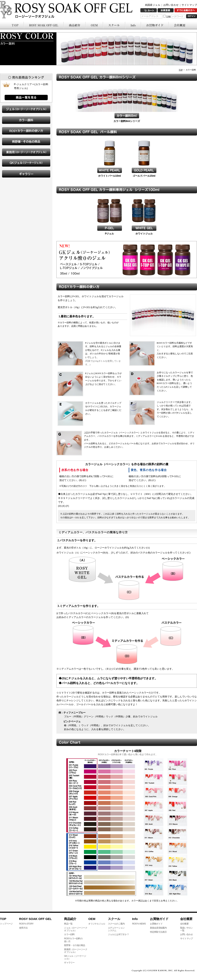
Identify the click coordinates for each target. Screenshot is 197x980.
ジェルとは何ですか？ (118, 934)
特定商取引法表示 (158, 932)
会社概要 (184, 924)
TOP (181, 70)
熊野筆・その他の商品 (74, 945)
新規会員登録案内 (158, 928)
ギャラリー (69, 963)
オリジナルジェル (97, 924)
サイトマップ (189, 5)
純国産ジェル (153, 5)
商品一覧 (68, 924)
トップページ (6, 924)
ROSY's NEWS (139, 924)
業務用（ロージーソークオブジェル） (76, 951)
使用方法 (23, 928)
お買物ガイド (156, 924)
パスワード (178, 16)
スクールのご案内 (116, 924)
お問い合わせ (171, 5)
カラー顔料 (69, 934)
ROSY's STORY (26, 924)
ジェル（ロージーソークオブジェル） (76, 929)
